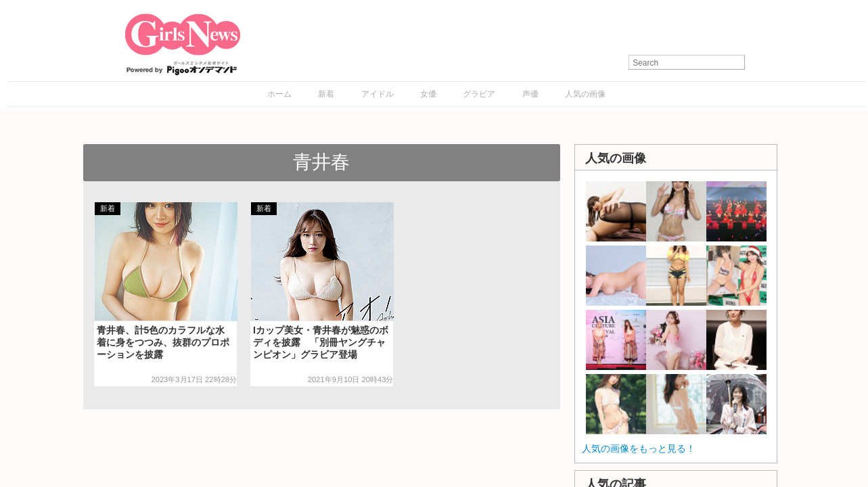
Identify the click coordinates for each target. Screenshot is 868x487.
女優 (428, 94)
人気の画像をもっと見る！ (639, 448)
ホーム (279, 94)
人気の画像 (585, 94)
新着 (326, 94)
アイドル (378, 94)
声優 (530, 94)
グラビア (479, 94)
